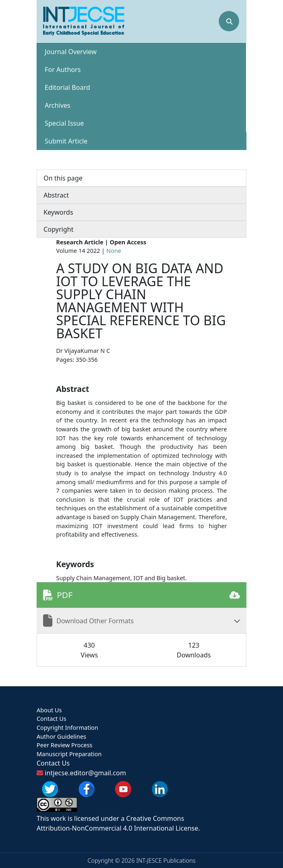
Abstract (56, 195)
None (114, 251)
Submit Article (66, 141)
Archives (58, 105)
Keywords (58, 212)
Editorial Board (67, 87)
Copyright (59, 229)
